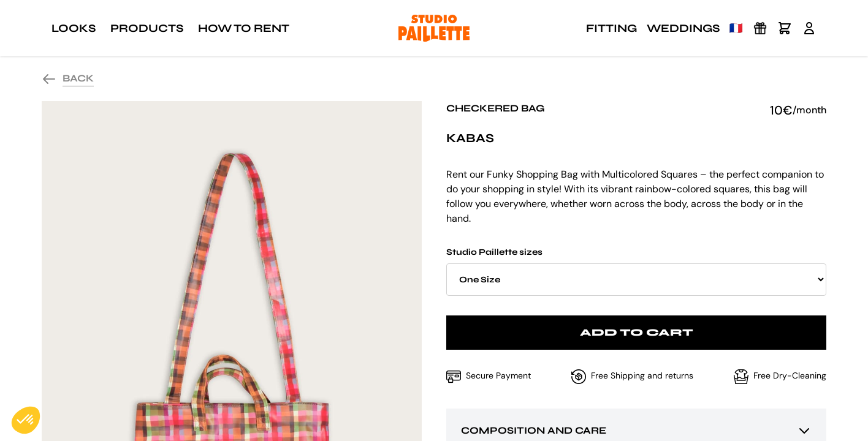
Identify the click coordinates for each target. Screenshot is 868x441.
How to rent (244, 28)
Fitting (611, 28)
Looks (74, 28)
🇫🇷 (736, 28)
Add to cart (637, 332)
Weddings (683, 28)
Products (147, 28)
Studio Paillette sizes (636, 271)
